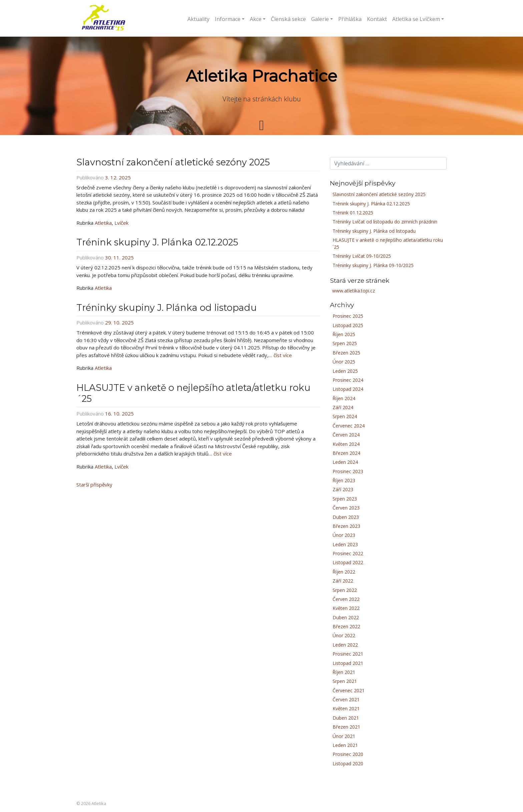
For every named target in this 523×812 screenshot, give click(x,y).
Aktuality (198, 19)
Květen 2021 (346, 708)
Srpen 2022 (345, 590)
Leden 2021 (345, 745)
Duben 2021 (346, 718)
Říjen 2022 (344, 572)
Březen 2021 (346, 727)
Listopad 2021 (348, 663)
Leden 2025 (345, 371)
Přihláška (350, 19)
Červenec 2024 (349, 426)
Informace (228, 19)
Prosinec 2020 (348, 754)
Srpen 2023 (345, 499)
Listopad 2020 (348, 763)
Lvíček (121, 223)
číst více (283, 355)
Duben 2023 (346, 517)
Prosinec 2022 (348, 553)
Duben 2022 (346, 617)
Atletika (103, 223)
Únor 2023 (344, 535)
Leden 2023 (345, 544)
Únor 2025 (344, 362)
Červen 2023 (346, 508)
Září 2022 (343, 581)
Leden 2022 (345, 645)
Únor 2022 (344, 635)
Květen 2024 (346, 444)
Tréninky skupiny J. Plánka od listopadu (167, 308)
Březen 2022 (346, 626)
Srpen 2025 (345, 343)
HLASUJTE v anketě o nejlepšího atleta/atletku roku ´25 (193, 393)
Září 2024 (343, 407)
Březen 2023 (346, 526)
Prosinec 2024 (348, 380)
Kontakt (377, 19)
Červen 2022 (346, 599)
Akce (256, 19)
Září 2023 (343, 489)
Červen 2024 (346, 435)
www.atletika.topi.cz (354, 291)
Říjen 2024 (344, 398)
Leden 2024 (345, 462)
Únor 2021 (344, 736)
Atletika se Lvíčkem (416, 19)
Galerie (320, 19)
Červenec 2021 (349, 690)
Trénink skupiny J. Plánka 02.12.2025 (157, 242)
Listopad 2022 (348, 562)
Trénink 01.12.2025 (353, 213)
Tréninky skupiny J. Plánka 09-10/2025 (373, 265)
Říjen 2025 (344, 334)
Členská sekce (288, 19)
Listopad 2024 (348, 389)
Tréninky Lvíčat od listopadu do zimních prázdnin (385, 222)
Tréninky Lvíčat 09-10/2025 (362, 256)
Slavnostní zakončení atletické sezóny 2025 (173, 162)
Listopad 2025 (348, 325)
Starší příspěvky (94, 485)
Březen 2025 (346, 353)
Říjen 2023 (344, 480)
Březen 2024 (346, 453)
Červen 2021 (346, 699)
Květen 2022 (346, 608)
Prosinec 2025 (348, 316)
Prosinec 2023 (348, 471)
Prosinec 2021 (348, 654)
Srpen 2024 (345, 416)
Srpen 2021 (345, 681)
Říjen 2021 (344, 672)
